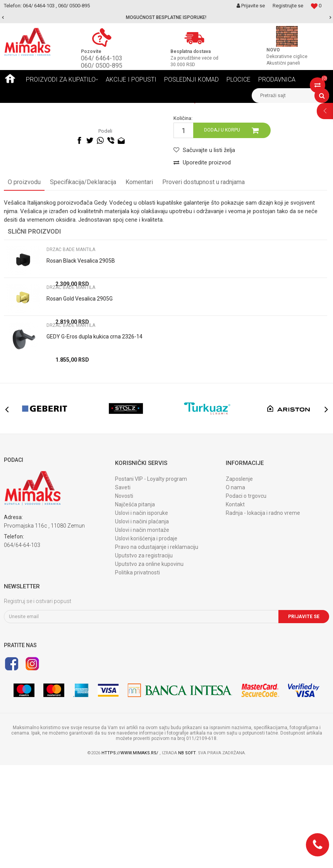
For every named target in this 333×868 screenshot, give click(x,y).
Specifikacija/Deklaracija (83, 285)
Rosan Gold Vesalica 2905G (80, 402)
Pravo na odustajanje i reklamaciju (157, 650)
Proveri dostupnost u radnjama (203, 285)
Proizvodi (58, 109)
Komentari (139, 285)
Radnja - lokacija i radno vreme (263, 616)
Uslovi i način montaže (142, 633)
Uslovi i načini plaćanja (142, 624)
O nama (235, 590)
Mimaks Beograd (22, 109)
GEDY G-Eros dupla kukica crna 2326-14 (94, 439)
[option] (166, 17)
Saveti (123, 590)
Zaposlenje (239, 582)
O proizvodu (24, 285)
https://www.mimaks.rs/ (130, 856)
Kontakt (235, 607)
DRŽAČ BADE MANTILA (154, 109)
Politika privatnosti (137, 675)
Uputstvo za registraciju (144, 658)
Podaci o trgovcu (246, 599)
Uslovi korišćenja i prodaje (146, 641)
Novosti (124, 599)
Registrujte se (288, 6)
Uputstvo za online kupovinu (149, 667)
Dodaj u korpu (222, 233)
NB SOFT (187, 856)
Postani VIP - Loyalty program (151, 582)
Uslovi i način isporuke (142, 616)
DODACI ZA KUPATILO (99, 109)
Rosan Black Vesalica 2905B (81, 364)
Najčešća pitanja (135, 607)
